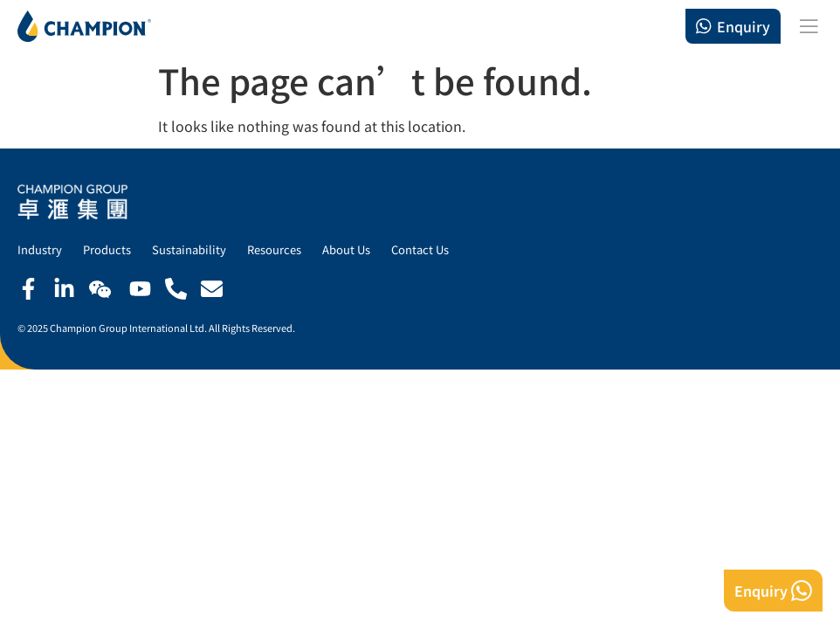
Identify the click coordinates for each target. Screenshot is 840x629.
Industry (40, 249)
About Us (346, 249)
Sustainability (189, 249)
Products (107, 249)
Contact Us (420, 249)
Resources (274, 249)
